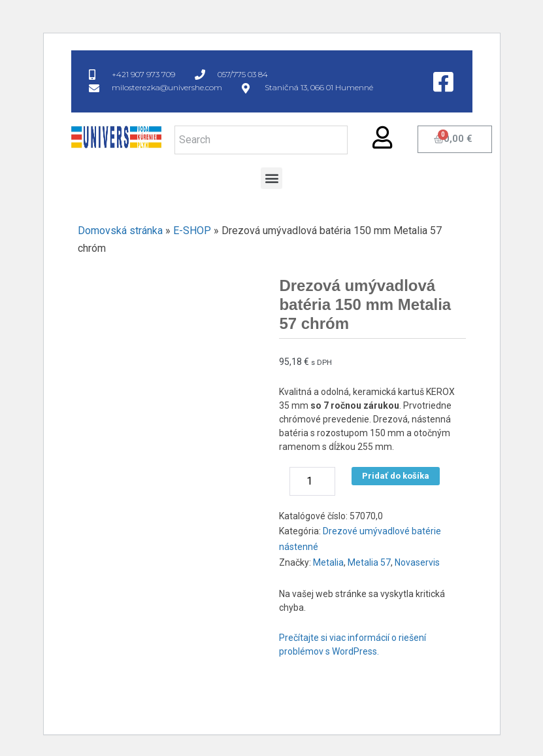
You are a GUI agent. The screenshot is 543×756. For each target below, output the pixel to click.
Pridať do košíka (396, 476)
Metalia (328, 562)
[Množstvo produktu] (312, 481)
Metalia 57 (369, 562)
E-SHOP (192, 231)
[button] (271, 178)
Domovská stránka (120, 231)
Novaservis (417, 562)
